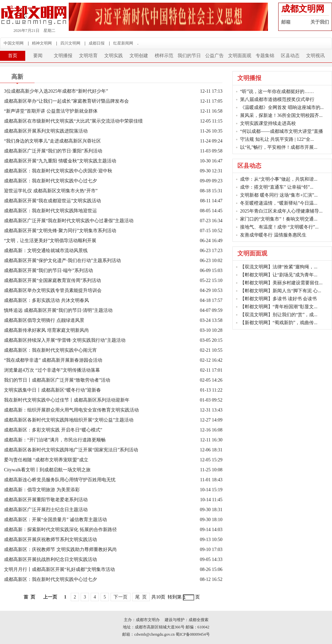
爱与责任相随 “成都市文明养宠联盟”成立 (46, 460)
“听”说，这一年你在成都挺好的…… (277, 92)
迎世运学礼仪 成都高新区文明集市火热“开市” (51, 191)
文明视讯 (315, 56)
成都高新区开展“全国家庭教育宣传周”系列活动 (52, 280)
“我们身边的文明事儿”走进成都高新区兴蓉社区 (52, 141)
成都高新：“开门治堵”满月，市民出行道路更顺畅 (55, 440)
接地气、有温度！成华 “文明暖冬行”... (279, 227)
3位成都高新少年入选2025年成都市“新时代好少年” (56, 91)
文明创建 (139, 56)
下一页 (121, 597)
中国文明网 (14, 43)
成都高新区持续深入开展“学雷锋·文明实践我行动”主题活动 (65, 340)
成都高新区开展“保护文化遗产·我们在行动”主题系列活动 (62, 261)
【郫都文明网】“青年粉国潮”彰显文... (279, 307)
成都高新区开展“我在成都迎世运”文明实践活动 (52, 201)
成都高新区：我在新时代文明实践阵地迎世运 (50, 211)
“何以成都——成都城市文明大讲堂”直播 (282, 131)
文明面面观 (240, 56)
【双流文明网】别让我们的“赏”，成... (279, 315)
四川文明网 (70, 43)
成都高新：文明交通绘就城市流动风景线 (46, 251)
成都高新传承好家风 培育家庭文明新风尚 (46, 330)
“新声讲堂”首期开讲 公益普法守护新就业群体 (51, 111)
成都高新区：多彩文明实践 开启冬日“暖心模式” (53, 430)
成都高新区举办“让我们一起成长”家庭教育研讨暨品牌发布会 (66, 101)
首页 (13, 56)
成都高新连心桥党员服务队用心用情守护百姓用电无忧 (60, 480)
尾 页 (141, 597)
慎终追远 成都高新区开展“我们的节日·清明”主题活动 (58, 310)
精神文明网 (42, 43)
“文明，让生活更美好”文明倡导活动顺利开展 (50, 241)
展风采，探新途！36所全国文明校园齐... (281, 115)
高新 (17, 77)
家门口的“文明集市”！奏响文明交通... (279, 219)
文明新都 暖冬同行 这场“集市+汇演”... (279, 195)
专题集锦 (265, 56)
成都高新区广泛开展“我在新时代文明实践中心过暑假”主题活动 (69, 221)
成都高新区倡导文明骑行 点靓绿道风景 (44, 320)
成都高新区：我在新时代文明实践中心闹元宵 (50, 350)
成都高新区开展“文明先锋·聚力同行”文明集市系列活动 (60, 231)
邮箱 (286, 22)
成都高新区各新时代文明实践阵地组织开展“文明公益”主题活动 (69, 420)
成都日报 (97, 43)
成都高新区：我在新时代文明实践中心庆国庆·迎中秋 (58, 171)
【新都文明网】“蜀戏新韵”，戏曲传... (279, 323)
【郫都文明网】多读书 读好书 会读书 (278, 299)
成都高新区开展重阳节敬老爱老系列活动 (46, 500)
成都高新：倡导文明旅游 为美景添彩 (42, 490)
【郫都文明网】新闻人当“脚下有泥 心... (281, 291)
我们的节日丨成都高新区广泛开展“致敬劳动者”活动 (57, 380)
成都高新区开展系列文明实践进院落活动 (46, 131)
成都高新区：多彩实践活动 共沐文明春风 (46, 300)
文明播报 (63, 56)
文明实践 (114, 56)
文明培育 (88, 56)
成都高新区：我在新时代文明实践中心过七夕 (50, 181)
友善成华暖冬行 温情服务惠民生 (273, 235)
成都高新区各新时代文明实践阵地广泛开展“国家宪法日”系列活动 (71, 450)
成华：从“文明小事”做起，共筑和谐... (279, 179)
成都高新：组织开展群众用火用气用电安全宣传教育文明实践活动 (71, 410)
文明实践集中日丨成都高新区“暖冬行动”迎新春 (52, 390)
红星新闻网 (123, 43)
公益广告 (214, 56)
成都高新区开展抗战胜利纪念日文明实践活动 (50, 559)
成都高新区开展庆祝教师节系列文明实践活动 (50, 540)
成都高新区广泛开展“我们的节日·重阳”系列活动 (55, 151)
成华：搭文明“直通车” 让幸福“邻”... (277, 187)
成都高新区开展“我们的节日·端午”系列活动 (48, 271)
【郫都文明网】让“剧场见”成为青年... (279, 275)
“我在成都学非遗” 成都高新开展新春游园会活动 (53, 360)
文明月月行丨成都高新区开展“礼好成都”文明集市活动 (59, 569)
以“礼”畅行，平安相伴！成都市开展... (279, 147)
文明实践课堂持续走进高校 (268, 123)
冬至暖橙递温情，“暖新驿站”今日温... (279, 203)
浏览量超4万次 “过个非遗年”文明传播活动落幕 (52, 370)
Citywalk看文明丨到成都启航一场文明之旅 (52, 470)
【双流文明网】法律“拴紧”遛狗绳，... (279, 267)
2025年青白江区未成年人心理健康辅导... (281, 211)
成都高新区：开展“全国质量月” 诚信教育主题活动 (55, 520)
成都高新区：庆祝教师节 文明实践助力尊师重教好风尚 (60, 550)
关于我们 (320, 22)
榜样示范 (164, 56)
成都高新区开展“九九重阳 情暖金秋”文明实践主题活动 (60, 161)
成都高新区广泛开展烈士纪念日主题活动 (46, 510)
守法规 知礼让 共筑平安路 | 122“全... (277, 139)
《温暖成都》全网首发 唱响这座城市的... (282, 107)
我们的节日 (189, 56)
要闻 (38, 56)
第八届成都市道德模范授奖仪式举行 (277, 99)
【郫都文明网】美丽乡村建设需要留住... (281, 283)
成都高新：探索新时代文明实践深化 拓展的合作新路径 (60, 530)
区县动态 (290, 56)
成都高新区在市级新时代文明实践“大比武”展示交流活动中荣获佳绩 (73, 121)
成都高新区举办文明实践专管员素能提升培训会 (53, 290)
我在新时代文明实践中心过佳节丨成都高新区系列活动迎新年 (67, 400)
